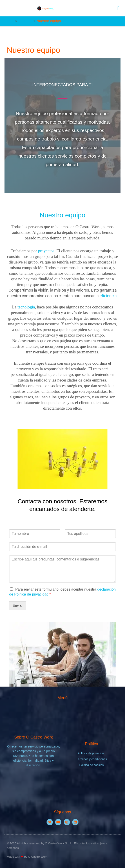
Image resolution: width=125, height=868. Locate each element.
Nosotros (25, 21)
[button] (118, 8)
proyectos (46, 251)
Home (9, 21)
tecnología (26, 307)
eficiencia (108, 296)
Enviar (18, 606)
